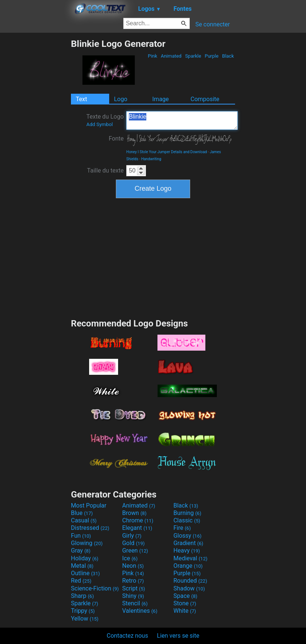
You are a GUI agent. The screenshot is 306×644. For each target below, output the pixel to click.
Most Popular (89, 505)
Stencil (135, 603)
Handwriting (151, 159)
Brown (134, 513)
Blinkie (182, 120)
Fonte (116, 139)
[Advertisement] (35, 150)
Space (185, 596)
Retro (133, 581)
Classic (187, 520)
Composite (205, 99)
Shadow (189, 588)
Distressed (90, 528)
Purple (212, 56)
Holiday (85, 558)
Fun (81, 536)
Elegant (137, 528)
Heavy (187, 550)
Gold (134, 543)
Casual (84, 520)
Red (81, 581)
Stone (185, 603)
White (185, 611)
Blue (82, 513)
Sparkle (193, 56)
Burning (187, 513)
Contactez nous (127, 636)
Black (228, 56)
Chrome (138, 520)
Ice (130, 558)
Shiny (133, 596)
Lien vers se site (178, 636)
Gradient (188, 543)
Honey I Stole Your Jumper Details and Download (167, 152)
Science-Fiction (95, 588)
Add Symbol (99, 124)
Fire (182, 528)
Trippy (83, 611)
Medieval (191, 558)
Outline (85, 573)
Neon (133, 566)
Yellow (85, 619)
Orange (188, 566)
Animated (171, 56)
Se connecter (213, 24)
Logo (121, 99)
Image (161, 99)
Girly (132, 536)
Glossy (188, 536)
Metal (82, 566)
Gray (81, 550)
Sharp (82, 596)
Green (135, 550)
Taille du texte (105, 170)
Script (134, 588)
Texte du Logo (105, 120)
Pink (153, 56)
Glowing (87, 543)
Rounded (190, 581)
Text (81, 99)
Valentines (140, 611)
